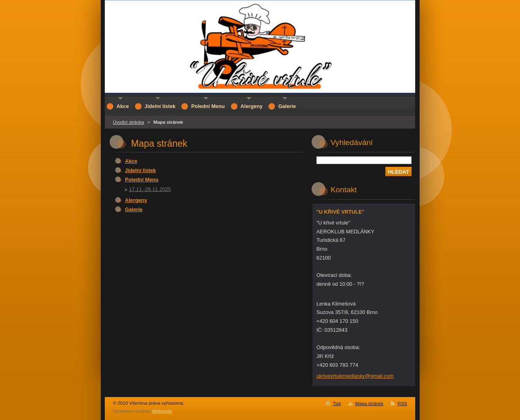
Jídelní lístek (140, 170)
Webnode (162, 411)
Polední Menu (142, 180)
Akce (131, 161)
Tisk (337, 403)
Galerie (134, 209)
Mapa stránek (369, 403)
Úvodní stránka (128, 122)
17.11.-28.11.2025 (150, 189)
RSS (402, 403)
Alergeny (136, 200)
